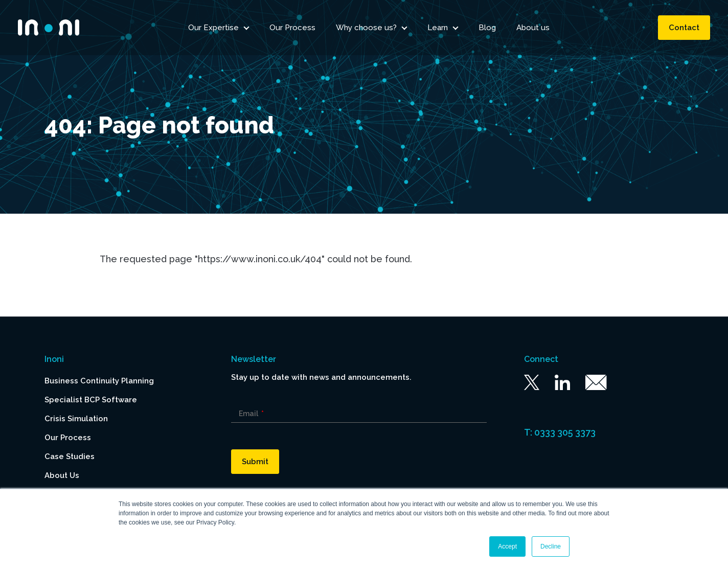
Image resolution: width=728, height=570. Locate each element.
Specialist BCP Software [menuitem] (91, 400)
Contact (684, 28)
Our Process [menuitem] (292, 28)
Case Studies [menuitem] (70, 457)
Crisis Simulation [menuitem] (76, 419)
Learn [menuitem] (438, 28)
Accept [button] (507, 546)
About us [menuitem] (533, 28)
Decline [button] (551, 546)
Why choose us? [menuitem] (366, 28)
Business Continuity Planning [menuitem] (99, 381)
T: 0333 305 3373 (560, 432)
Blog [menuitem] (487, 28)
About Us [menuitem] (62, 475)
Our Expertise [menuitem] (213, 28)
